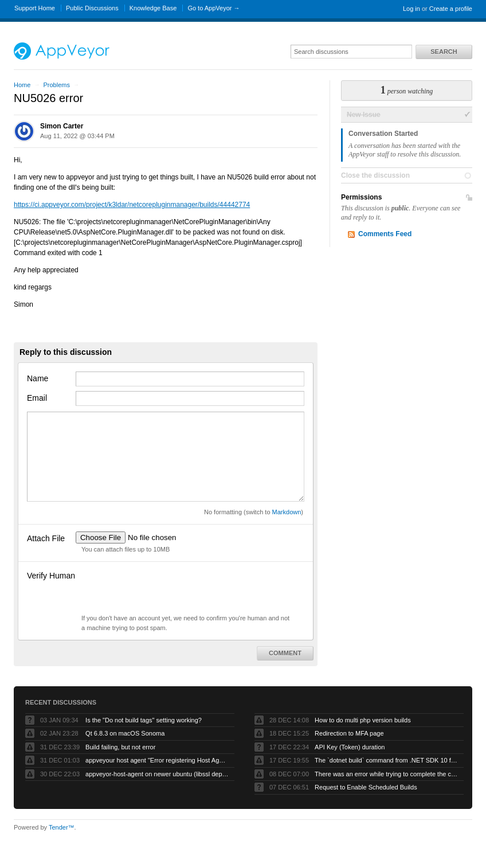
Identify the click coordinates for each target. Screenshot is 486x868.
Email (37, 398)
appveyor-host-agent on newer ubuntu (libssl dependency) (157, 774)
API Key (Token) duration (350, 747)
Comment (285, 653)
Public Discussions (92, 8)
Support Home (35, 8)
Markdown (287, 512)
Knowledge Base (153, 8)
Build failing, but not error (120, 747)
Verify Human (51, 576)
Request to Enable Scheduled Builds (366, 787)
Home (22, 85)
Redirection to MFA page (349, 733)
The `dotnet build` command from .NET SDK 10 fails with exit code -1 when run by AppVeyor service (386, 760)
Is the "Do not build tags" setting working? (144, 720)
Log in (411, 9)
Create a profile (451, 9)
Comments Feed (385, 234)
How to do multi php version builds (363, 720)
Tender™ (62, 827)
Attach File (46, 538)
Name (38, 378)
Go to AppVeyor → (213, 8)
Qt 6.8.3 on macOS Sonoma (125, 733)
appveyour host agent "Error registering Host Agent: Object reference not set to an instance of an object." (157, 760)
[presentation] (163, 591)
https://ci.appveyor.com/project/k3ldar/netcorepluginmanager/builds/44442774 (132, 205)
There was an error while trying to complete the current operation (386, 774)
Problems (56, 85)
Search (444, 52)
